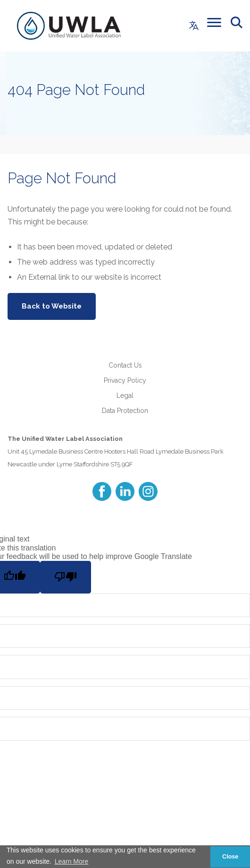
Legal (125, 395)
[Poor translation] (66, 577)
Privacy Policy (125, 380)
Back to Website (52, 306)
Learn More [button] (72, 861)
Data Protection (125, 411)
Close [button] (230, 857)
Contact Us (125, 365)
